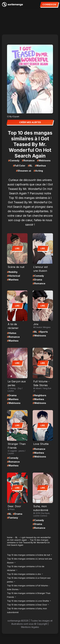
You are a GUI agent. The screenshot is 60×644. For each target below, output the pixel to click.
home (10, 537)
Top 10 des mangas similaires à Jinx (24, 574)
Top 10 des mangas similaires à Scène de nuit (29, 555)
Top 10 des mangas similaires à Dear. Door (27, 605)
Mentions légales (30, 627)
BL (17, 537)
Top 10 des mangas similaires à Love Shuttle (28, 601)
